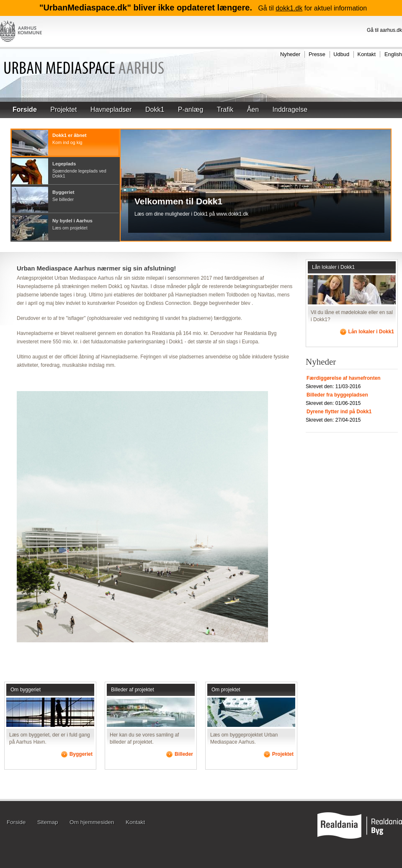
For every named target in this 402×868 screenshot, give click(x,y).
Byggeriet (81, 754)
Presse (317, 54)
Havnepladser (111, 109)
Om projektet (226, 690)
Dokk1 (155, 109)
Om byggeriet (26, 690)
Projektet (63, 109)
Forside (25, 109)
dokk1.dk (289, 8)
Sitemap (48, 822)
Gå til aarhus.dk (384, 30)
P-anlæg (191, 109)
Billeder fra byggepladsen (337, 395)
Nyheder (290, 54)
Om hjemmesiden (92, 822)
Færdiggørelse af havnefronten (344, 378)
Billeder (184, 754)
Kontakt (367, 54)
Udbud (341, 54)
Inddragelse (290, 109)
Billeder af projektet (133, 690)
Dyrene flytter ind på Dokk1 (339, 412)
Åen (253, 109)
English (393, 54)
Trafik (225, 109)
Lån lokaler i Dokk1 (333, 267)
